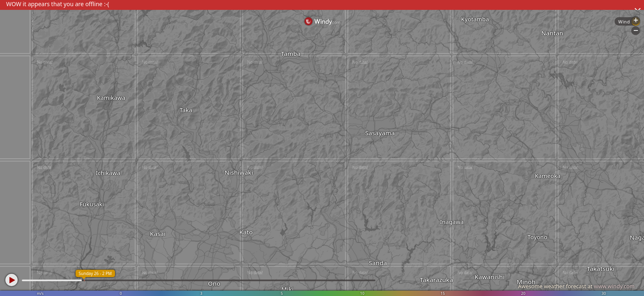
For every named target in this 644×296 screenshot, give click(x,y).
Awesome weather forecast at (576, 286)
